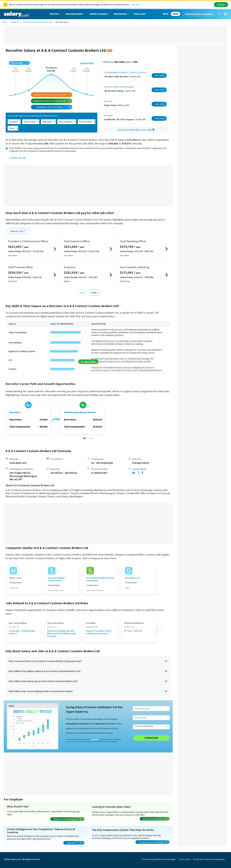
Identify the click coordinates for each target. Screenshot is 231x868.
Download (151, 738)
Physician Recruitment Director (80, 412)
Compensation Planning (199, 14)
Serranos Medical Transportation (56, 579)
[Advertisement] (88, 186)
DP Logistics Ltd (132, 578)
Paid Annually (19, 63)
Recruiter (109, 101)
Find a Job (141, 14)
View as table (87, 63)
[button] (84, 438)
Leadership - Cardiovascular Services (22, 632)
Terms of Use (185, 859)
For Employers (75, 14)
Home (5, 22)
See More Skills (88, 362)
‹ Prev (82, 292)
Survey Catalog (100, 14)
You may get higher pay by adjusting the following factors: (33, 116)
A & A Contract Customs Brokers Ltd (37, 22)
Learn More (135, 5)
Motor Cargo (15, 578)
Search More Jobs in (136, 130)
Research (15, 22)
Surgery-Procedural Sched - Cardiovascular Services (99, 632)
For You (55, 14)
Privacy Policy (95, 739)
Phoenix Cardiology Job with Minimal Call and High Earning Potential (62, 633)
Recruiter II (15, 412)
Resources (122, 14)
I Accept (221, 5)
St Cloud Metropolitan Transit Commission (100, 579)
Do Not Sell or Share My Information (209, 859)
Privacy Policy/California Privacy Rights (159, 859)
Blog (166, 14)
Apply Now (159, 75)
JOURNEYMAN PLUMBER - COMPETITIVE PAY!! (126, 72)
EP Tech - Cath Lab (133, 631)
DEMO (175, 14)
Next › (95, 292)
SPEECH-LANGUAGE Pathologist (119, 87)
